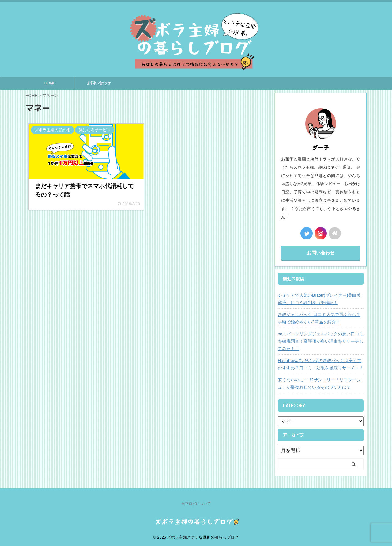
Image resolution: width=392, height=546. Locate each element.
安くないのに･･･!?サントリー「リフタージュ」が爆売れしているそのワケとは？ (319, 384)
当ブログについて (196, 504)
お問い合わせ (99, 83)
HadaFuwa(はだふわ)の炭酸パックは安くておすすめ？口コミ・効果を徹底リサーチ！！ (321, 364)
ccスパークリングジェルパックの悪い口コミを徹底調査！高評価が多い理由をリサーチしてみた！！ (321, 341)
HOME (50, 83)
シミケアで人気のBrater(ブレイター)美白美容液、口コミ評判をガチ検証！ (319, 299)
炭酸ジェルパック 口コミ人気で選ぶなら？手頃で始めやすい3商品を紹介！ (319, 318)
